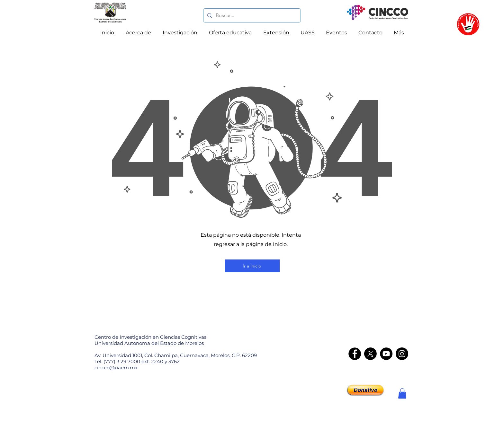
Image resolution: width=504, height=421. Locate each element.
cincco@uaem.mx (116, 368)
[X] (370, 354)
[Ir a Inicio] (252, 266)
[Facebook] (355, 354)
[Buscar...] (251, 15)
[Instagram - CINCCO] (402, 354)
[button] (402, 393)
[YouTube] (386, 354)
